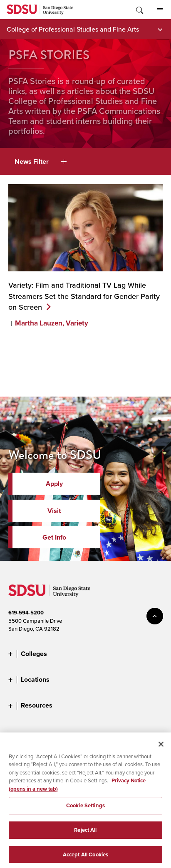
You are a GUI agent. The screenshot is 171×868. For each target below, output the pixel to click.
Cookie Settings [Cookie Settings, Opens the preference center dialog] (85, 809)
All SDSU (160, 10)
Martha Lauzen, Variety (52, 323)
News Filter (41, 162)
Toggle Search (139, 10)
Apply (54, 484)
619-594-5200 (26, 613)
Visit (54, 511)
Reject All (85, 833)
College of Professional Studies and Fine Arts (73, 29)
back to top (155, 616)
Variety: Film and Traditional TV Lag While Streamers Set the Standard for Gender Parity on (84, 296)
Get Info (54, 537)
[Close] (161, 747)
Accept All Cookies (85, 857)
